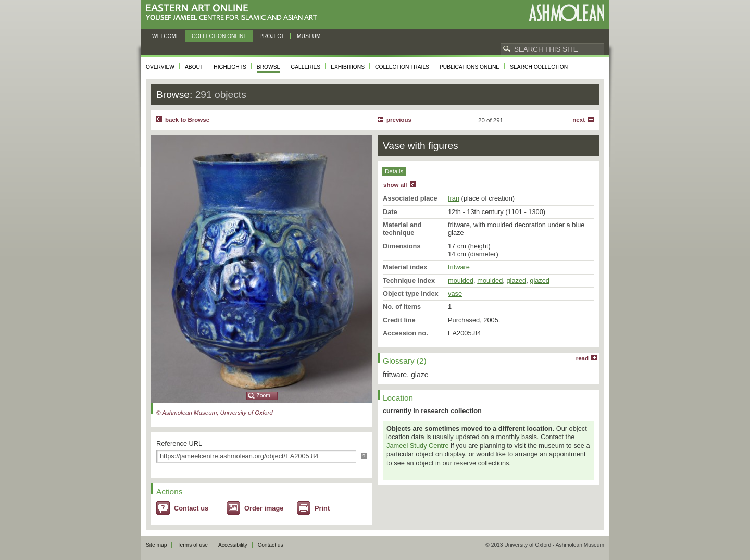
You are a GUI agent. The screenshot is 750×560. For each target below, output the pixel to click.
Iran (454, 198)
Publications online (470, 67)
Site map (156, 545)
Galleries (305, 67)
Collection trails (402, 67)
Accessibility (233, 545)
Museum (309, 36)
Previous (399, 120)
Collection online (219, 36)
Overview (160, 67)
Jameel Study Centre (418, 446)
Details (394, 171)
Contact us (191, 508)
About (194, 67)
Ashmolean (566, 13)
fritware (459, 267)
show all (395, 185)
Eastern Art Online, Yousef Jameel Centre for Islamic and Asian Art (234, 13)
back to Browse (187, 120)
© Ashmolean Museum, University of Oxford (215, 413)
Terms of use (192, 545)
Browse (269, 67)
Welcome (166, 36)
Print (322, 508)
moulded (461, 281)
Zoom (264, 396)
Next (579, 120)
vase (455, 294)
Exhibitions (348, 67)
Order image (264, 508)
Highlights (230, 67)
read (582, 358)
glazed (516, 281)
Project (272, 36)
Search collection (539, 67)
